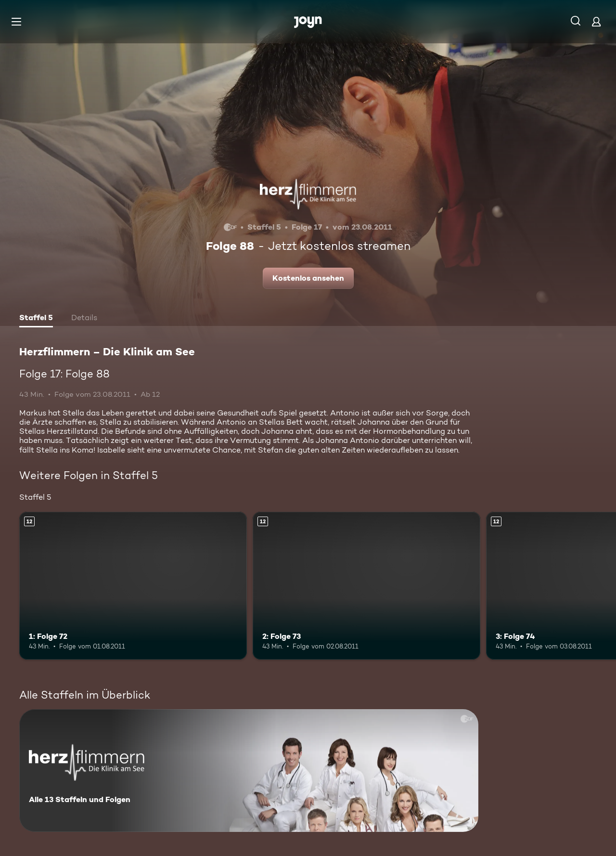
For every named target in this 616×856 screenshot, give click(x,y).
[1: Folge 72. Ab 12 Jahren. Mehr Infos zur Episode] (133, 586)
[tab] (36, 319)
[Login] (596, 21)
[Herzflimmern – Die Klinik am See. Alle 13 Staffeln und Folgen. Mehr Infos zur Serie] (249, 771)
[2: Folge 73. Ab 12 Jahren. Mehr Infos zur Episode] (366, 586)
